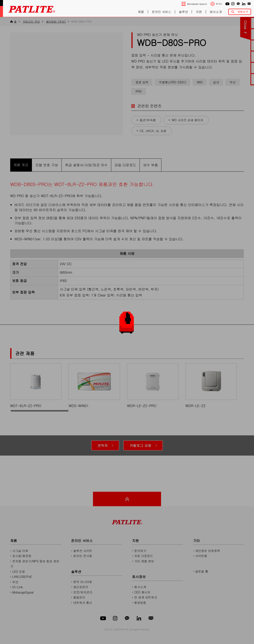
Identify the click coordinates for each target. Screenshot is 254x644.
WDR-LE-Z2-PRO (153, 386)
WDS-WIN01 (94, 386)
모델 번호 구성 (47, 165)
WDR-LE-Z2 (211, 386)
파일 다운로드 (125, 165)
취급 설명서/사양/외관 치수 (86, 165)
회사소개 (216, 12)
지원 (199, 12)
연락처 (103, 445)
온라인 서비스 (161, 12)
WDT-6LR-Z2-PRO (36, 386)
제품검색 (243, 12)
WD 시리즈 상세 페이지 (188, 120)
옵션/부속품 (148, 120)
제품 (141, 12)
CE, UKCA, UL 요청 (153, 131)
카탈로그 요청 (140, 445)
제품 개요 (21, 165)
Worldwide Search (197, 4)
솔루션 (183, 12)
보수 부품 (151, 165)
